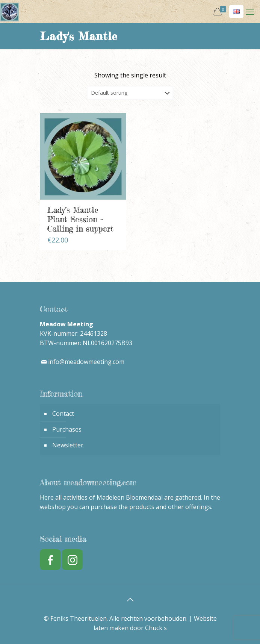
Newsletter (68, 445)
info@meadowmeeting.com (86, 362)
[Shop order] (130, 93)
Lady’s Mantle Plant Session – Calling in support (80, 219)
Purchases (67, 429)
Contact (63, 414)
